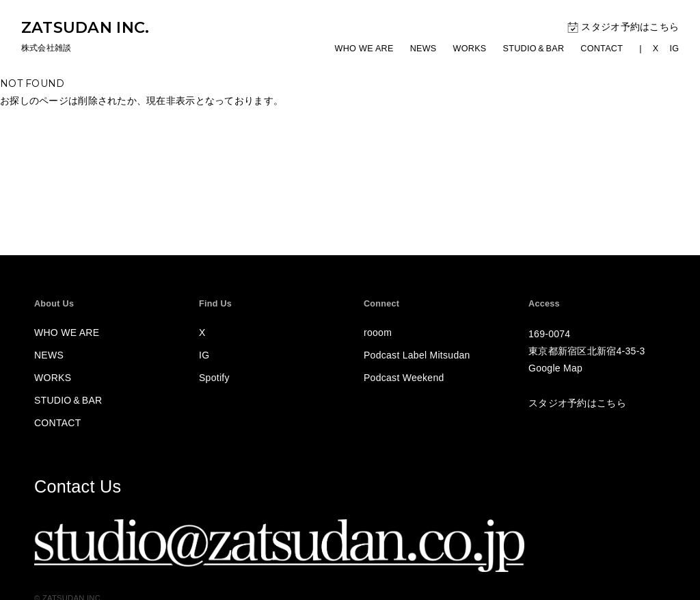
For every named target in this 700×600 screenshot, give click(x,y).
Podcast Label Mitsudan (417, 355)
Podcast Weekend (404, 378)
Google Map (555, 368)
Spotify (214, 378)
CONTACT (602, 49)
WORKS (470, 49)
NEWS (423, 49)
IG (674, 49)
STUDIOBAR (534, 49)
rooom (378, 332)
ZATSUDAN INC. (85, 27)
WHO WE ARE (364, 49)
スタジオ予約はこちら (623, 27)
